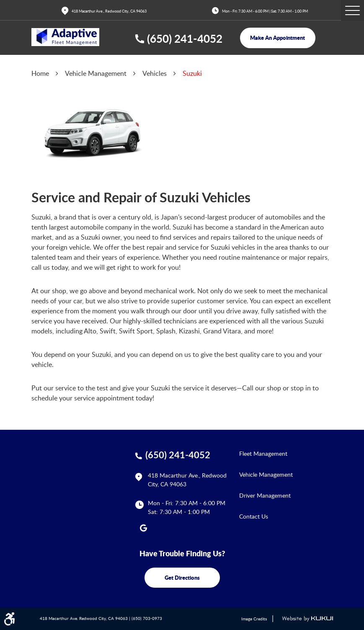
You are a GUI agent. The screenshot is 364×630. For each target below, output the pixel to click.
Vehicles (155, 73)
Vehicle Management (96, 73)
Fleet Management (263, 453)
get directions (182, 577)
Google (144, 528)
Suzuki (192, 73)
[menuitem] (286, 453)
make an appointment (278, 37)
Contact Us (254, 516)
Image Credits (254, 619)
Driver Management (265, 495)
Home (40, 73)
